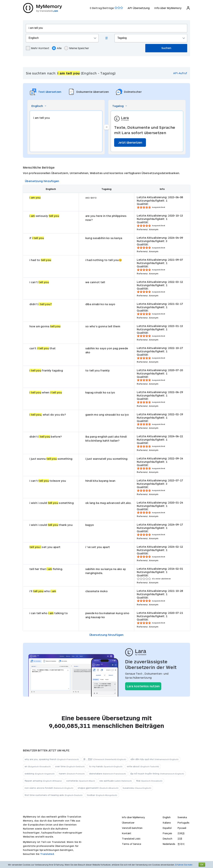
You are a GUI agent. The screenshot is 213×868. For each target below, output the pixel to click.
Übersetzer (128, 823)
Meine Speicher (77, 48)
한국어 (181, 844)
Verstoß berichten (132, 828)
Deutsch (167, 839)
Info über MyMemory (168, 8)
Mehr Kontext (38, 48)
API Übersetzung (138, 8)
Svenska (182, 817)
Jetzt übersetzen (130, 142)
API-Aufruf (180, 73)
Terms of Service (132, 844)
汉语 (180, 839)
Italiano (167, 823)
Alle (57, 48)
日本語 (181, 833)
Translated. (47, 854)
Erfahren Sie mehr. (184, 865)
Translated (131, 839)
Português (183, 823)
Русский (182, 828)
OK (202, 865)
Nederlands (169, 844)
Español (167, 828)
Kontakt (127, 833)
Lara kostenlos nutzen (143, 686)
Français (167, 833)
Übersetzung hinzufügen (42, 181)
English (167, 817)
